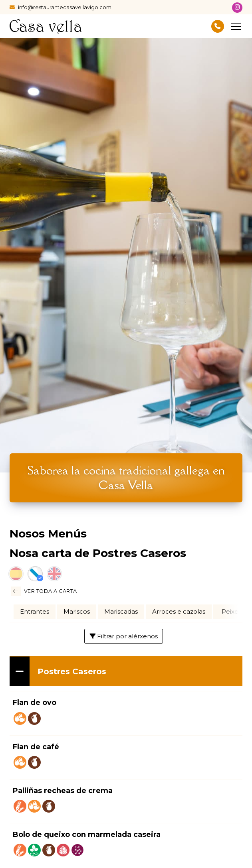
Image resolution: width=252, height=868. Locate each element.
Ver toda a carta (44, 591)
